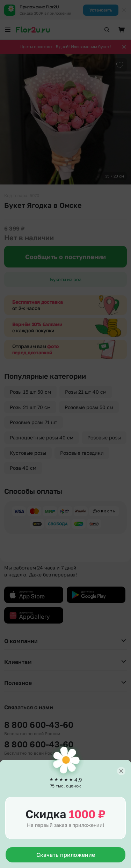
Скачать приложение (66, 855)
